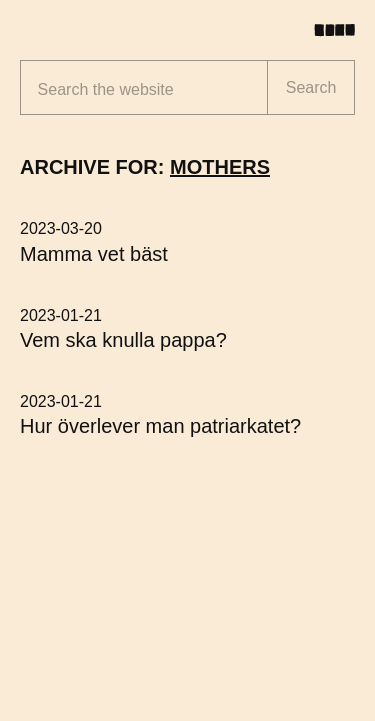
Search (311, 87)
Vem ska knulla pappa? (123, 340)
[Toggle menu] (342, 30)
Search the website (106, 89)
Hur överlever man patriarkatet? (160, 426)
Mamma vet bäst (94, 254)
